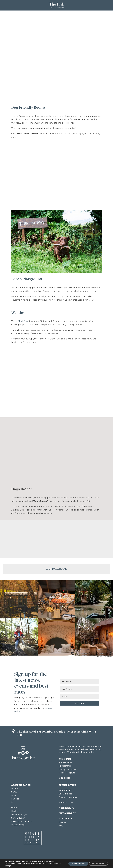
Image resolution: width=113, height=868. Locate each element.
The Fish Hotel (65, 762)
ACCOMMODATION (21, 785)
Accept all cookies (76, 864)
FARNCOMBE (65, 759)
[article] (19, 599)
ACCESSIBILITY (67, 808)
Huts (14, 795)
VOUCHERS (65, 778)
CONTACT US (66, 819)
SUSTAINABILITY (67, 813)
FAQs (61, 826)
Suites (14, 792)
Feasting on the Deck (22, 821)
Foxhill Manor (65, 766)
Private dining (18, 825)
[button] (94, 599)
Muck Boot (23, 321)
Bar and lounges (19, 814)
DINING (15, 808)
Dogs (14, 802)
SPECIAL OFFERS (67, 785)
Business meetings (68, 797)
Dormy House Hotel (68, 769)
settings (8, 866)
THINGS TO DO (67, 803)
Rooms (15, 788)
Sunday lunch (18, 818)
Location (63, 822)
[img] (19, 599)
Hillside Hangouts (67, 773)
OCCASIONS (65, 790)
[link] (35, 616)
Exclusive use (65, 794)
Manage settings (98, 864)
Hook (14, 811)
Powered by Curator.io (103, 656)
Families (15, 799)
